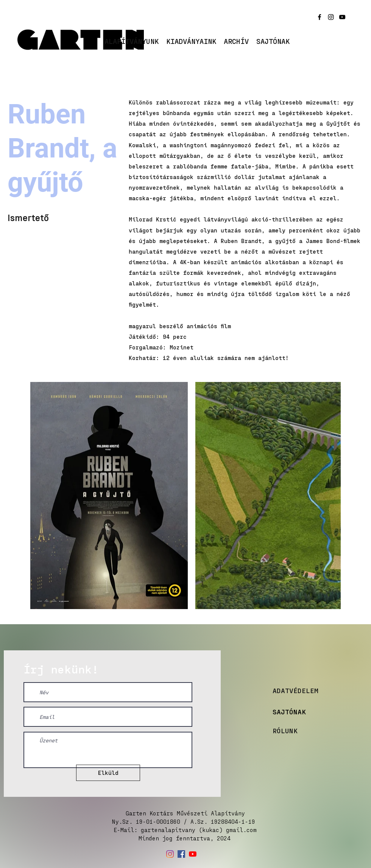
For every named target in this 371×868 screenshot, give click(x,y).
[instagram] (331, 17)
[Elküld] (108, 773)
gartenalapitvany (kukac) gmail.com (199, 830)
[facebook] (320, 17)
